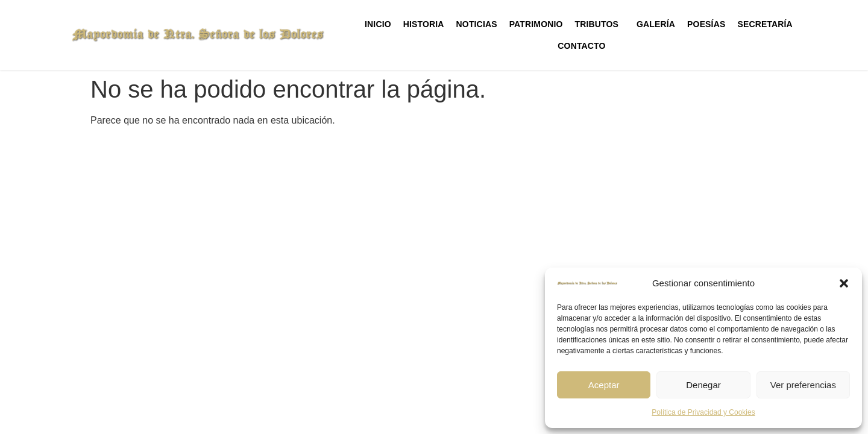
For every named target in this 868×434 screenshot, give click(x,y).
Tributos (600, 24)
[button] (844, 283)
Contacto (581, 46)
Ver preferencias (803, 385)
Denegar (703, 385)
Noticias (477, 24)
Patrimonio (536, 24)
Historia (424, 24)
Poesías (706, 24)
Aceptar (604, 385)
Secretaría (768, 24)
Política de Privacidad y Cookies (703, 412)
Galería (656, 24)
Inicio (378, 24)
